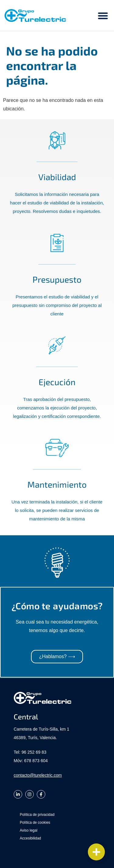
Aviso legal (29, 830)
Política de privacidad (37, 815)
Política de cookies (35, 823)
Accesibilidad (30, 838)
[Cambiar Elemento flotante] (96, 852)
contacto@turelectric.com (38, 775)
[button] (103, 16)
